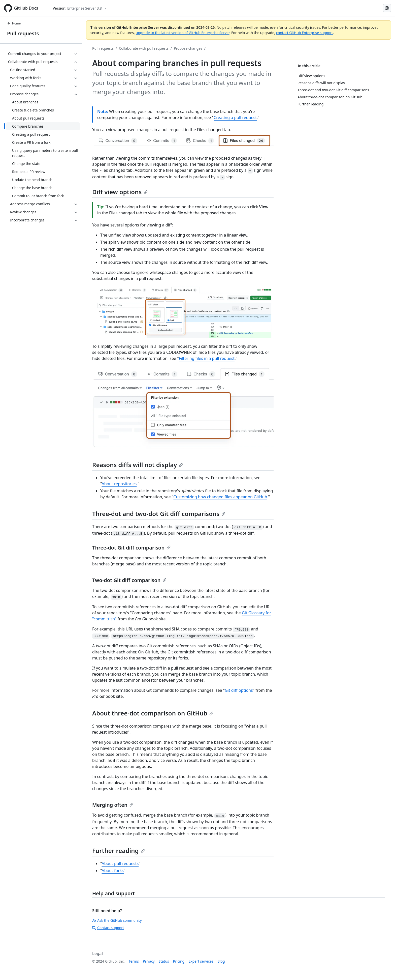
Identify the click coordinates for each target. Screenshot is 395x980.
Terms (134, 961)
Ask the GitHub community (117, 920)
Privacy (149, 961)
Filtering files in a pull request (207, 358)
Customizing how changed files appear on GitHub (220, 497)
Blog (221, 961)
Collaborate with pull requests (144, 48)
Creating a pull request (235, 118)
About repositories (119, 484)
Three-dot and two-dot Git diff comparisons (159, 514)
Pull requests (23, 33)
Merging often (113, 805)
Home (14, 23)
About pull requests (120, 863)
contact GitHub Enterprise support (305, 33)
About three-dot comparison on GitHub (153, 713)
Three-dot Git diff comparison (131, 548)
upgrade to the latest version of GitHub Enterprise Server (183, 33)
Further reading (119, 851)
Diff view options (120, 192)
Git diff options (239, 690)
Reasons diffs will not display (138, 465)
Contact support (108, 928)
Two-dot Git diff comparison (129, 580)
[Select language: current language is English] (387, 8)
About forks (113, 871)
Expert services (201, 961)
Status (164, 961)
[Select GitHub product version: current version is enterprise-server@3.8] (80, 8)
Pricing (179, 961)
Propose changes (188, 48)
